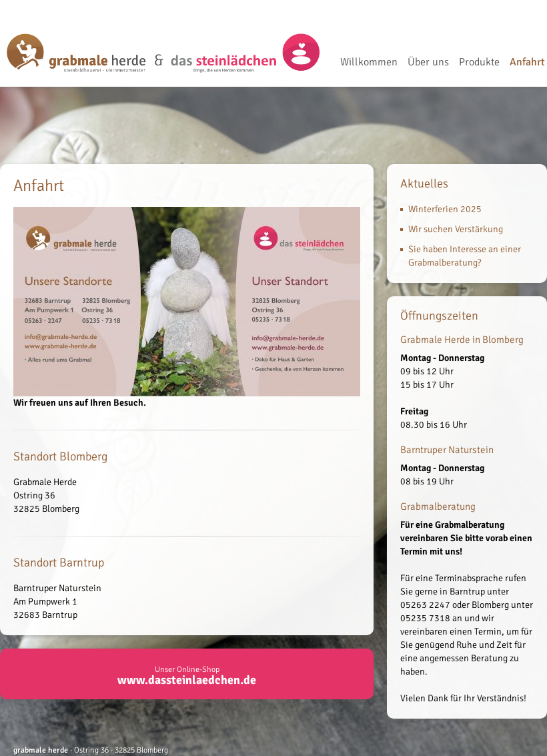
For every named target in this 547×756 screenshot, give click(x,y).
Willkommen (369, 63)
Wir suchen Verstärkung (456, 229)
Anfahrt (527, 63)
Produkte (479, 63)
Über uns (428, 63)
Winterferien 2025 (445, 209)
